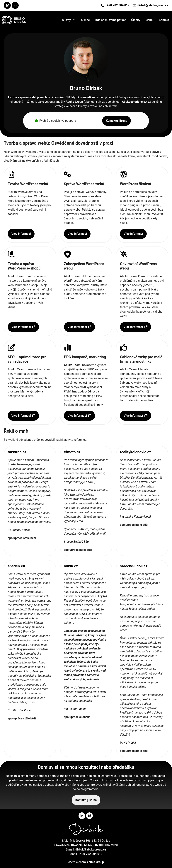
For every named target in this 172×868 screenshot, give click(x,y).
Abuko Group (74, 102)
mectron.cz (17, 452)
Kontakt (164, 20)
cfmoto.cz (72, 452)
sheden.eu (16, 566)
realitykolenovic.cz (136, 452)
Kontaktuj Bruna (117, 121)
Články (136, 20)
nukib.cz (71, 566)
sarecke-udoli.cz (134, 566)
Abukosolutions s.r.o (136, 102)
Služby (70, 20)
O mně (85, 20)
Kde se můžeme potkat (110, 20)
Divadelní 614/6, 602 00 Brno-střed (94, 845)
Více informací (21, 234)
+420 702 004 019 (117, 5)
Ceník (150, 20)
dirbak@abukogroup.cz (153, 5)
